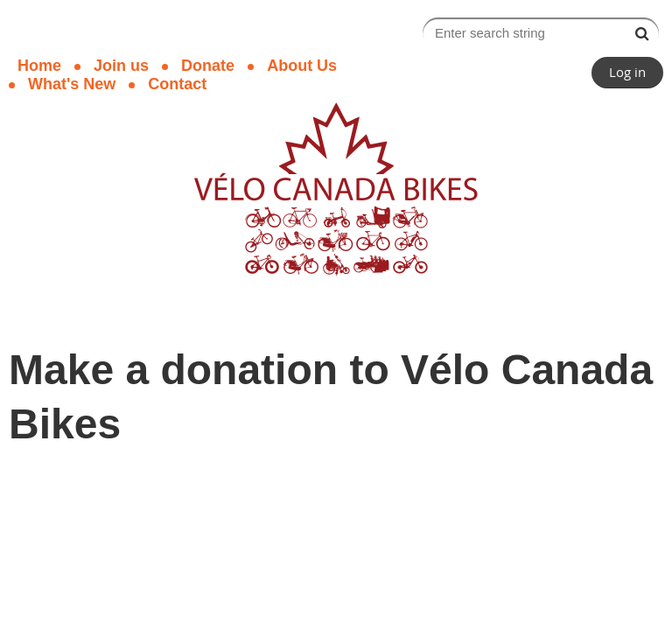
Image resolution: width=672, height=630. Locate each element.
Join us (121, 66)
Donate (208, 66)
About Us (302, 66)
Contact (177, 84)
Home (39, 66)
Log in (627, 72)
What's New (72, 84)
